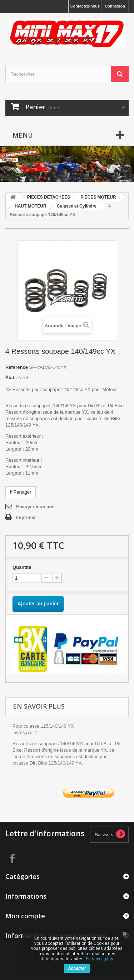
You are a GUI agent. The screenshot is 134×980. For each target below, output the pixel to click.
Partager (21, 492)
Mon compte (25, 916)
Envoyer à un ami (35, 507)
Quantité (22, 567)
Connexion (115, 6)
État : (11, 378)
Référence (17, 367)
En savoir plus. (100, 959)
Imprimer (26, 517)
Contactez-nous (85, 6)
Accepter (77, 969)
